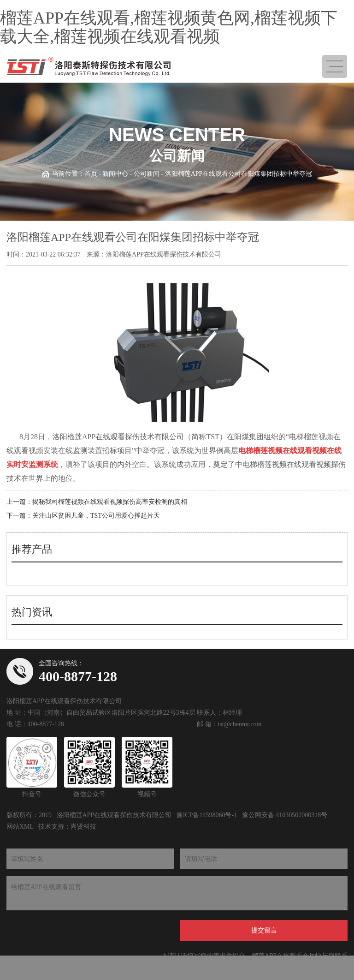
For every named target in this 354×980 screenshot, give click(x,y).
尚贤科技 (83, 827)
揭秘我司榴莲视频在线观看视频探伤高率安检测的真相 (110, 502)
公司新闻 (147, 174)
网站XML (20, 827)
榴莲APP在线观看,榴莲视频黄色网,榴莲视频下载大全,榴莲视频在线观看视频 (169, 27)
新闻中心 (115, 174)
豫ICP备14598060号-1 (207, 815)
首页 (91, 174)
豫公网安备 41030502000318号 (285, 815)
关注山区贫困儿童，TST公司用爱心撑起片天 (96, 516)
